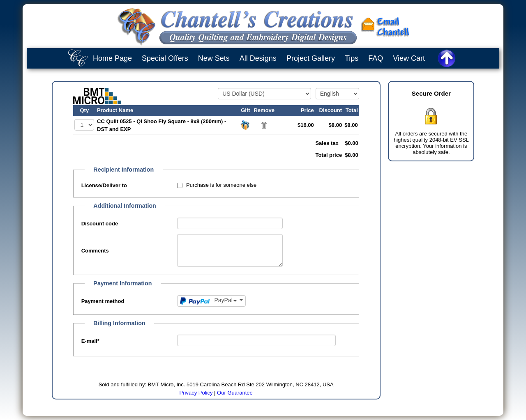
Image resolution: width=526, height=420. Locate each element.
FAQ (376, 58)
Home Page (112, 58)
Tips (352, 58)
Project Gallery (311, 58)
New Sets (214, 58)
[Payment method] (211, 301)
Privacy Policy (196, 393)
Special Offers (165, 58)
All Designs (258, 58)
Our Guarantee (235, 393)
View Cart (409, 58)
